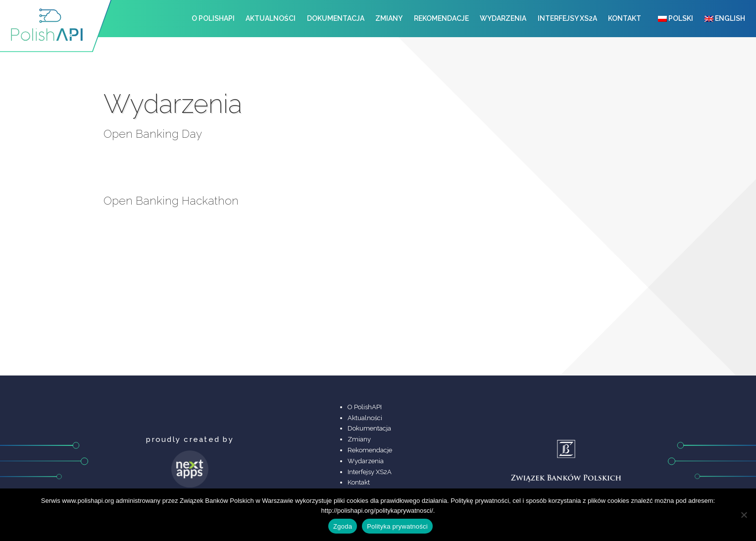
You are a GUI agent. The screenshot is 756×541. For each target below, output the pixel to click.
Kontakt (625, 18)
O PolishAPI (213, 18)
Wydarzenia (503, 18)
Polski (676, 18)
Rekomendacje (441, 18)
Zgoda (343, 526)
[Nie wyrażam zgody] (744, 515)
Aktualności (271, 18)
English (725, 18)
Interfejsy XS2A (567, 18)
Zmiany (389, 18)
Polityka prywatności (397, 526)
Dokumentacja (336, 18)
